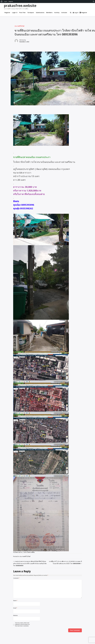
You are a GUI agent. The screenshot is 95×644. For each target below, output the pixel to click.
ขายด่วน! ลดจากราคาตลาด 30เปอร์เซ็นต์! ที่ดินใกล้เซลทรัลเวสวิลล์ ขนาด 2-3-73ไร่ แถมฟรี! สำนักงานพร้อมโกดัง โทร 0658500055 (30, 563)
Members (49, 13)
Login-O (15, 13)
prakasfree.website (20, 5)
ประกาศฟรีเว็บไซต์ (19, 26)
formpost (31, 13)
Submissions (40, 13)
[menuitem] (2, 1)
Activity (57, 13)
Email (15, 608)
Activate (64, 13)
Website (15, 616)
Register (7, 13)
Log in (76, 13)
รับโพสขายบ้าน (18, 552)
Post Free (22, 13)
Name (15, 601)
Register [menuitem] (11, 1)
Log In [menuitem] (6, 1)
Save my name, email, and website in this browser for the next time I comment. (22, 624)
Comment (16, 578)
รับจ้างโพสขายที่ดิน (29, 552)
